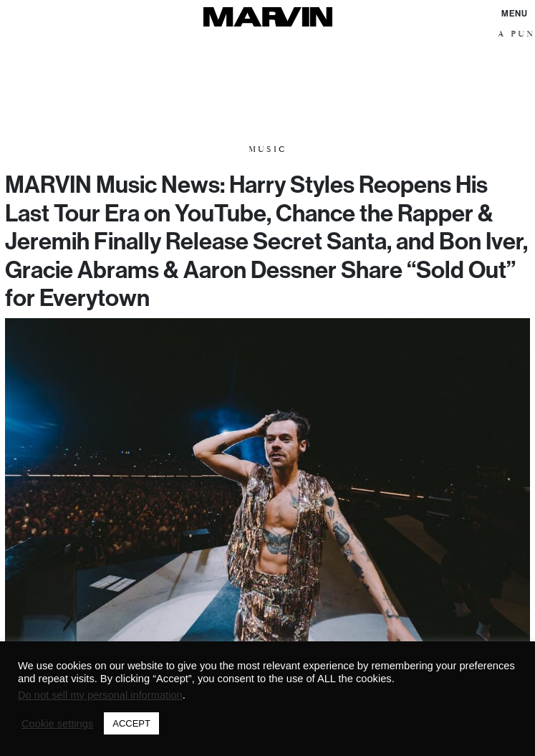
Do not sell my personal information (100, 695)
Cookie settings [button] (57, 724)
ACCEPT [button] (131, 723)
